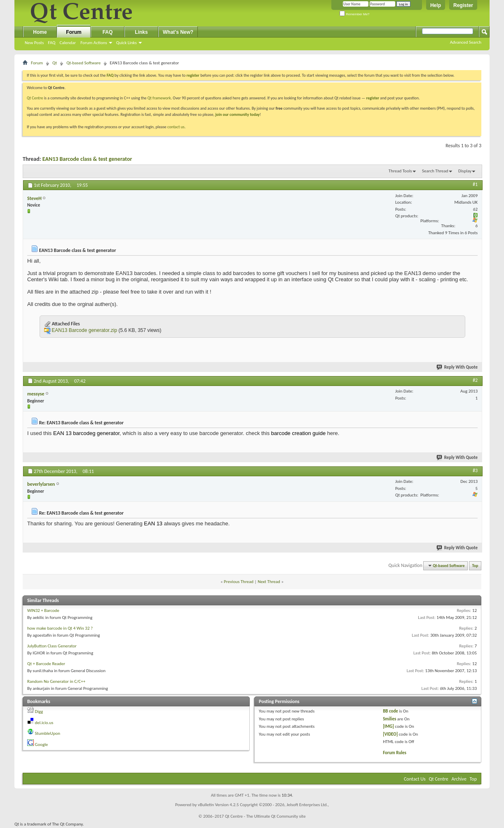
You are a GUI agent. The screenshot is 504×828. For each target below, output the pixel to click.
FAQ (52, 43)
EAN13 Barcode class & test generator (87, 159)
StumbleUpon (48, 733)
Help (436, 5)
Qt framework (159, 98)
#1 (475, 184)
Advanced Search (466, 42)
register (373, 98)
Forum (74, 32)
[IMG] (388, 726)
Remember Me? (355, 14)
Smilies (389, 719)
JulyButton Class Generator (52, 646)
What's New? (178, 32)
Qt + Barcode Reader (46, 664)
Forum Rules (395, 753)
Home (40, 32)
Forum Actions (94, 43)
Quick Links (127, 43)
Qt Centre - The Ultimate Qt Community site (265, 816)
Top (475, 566)
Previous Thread (239, 582)
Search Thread (435, 171)
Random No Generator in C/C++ (56, 681)
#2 (475, 380)
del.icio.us (44, 723)
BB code (390, 711)
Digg (39, 712)
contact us (176, 127)
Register (463, 5)
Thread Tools (400, 171)
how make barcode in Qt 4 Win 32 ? (60, 628)
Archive (459, 779)
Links (141, 32)
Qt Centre (35, 98)
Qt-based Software (83, 63)
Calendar (68, 43)
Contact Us (415, 779)
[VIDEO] (390, 734)
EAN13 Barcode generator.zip (84, 330)
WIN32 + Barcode (43, 610)
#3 (475, 470)
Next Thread (269, 582)
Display (465, 171)
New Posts (34, 43)
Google (42, 744)
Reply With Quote (457, 367)
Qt (55, 63)
